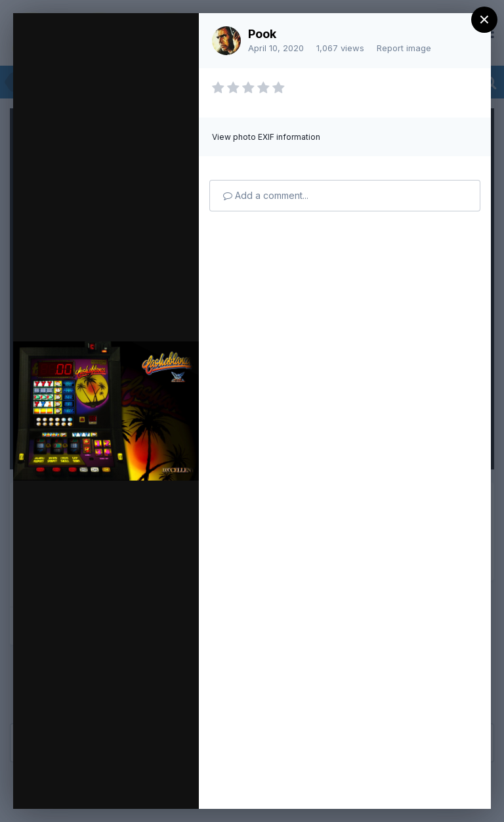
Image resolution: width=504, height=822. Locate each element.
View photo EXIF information (266, 137)
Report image (404, 48)
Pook (262, 34)
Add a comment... (266, 195)
